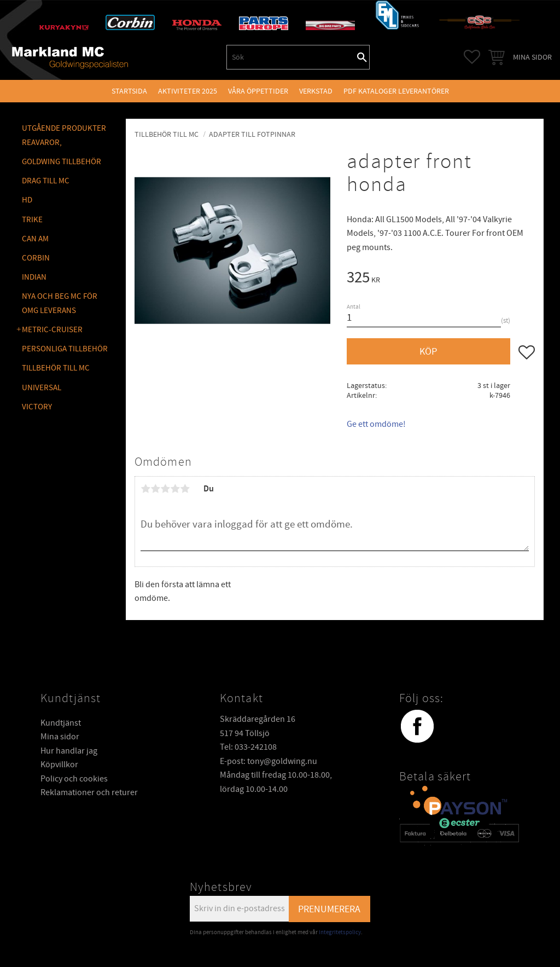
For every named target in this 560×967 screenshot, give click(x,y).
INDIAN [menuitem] (34, 277)
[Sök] (362, 57)
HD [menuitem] (27, 200)
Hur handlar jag (69, 751)
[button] (472, 57)
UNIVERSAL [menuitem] (42, 388)
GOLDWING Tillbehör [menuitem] (62, 162)
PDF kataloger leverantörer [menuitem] (396, 91)
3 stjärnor (165, 489)
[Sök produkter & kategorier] (291, 57)
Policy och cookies (74, 779)
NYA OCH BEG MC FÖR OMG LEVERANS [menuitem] (60, 303)
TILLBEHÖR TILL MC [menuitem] (56, 368)
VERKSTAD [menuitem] (316, 91)
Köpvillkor (59, 765)
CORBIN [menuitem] (36, 258)
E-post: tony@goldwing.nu (269, 761)
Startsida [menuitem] (129, 91)
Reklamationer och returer (89, 792)
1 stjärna (145, 489)
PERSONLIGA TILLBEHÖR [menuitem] (65, 349)
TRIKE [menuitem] (32, 220)
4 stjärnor (175, 489)
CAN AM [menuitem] (35, 239)
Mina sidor (60, 737)
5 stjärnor (185, 489)
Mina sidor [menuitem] (532, 57)
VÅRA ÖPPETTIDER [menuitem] (258, 91)
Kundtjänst (61, 723)
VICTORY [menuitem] (37, 407)
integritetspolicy (340, 932)
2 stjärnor (155, 489)
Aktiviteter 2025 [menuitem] (188, 91)
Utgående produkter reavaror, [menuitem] (64, 135)
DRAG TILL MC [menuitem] (46, 181)
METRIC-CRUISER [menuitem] (52, 330)
